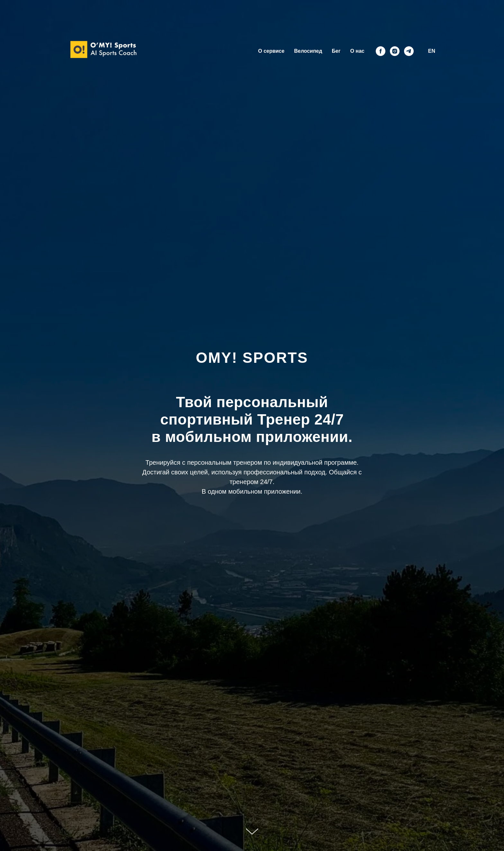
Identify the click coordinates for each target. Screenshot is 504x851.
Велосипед (308, 51)
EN (432, 51)
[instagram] (395, 51)
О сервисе (271, 51)
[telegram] (409, 51)
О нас (357, 51)
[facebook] (381, 51)
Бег (336, 51)
